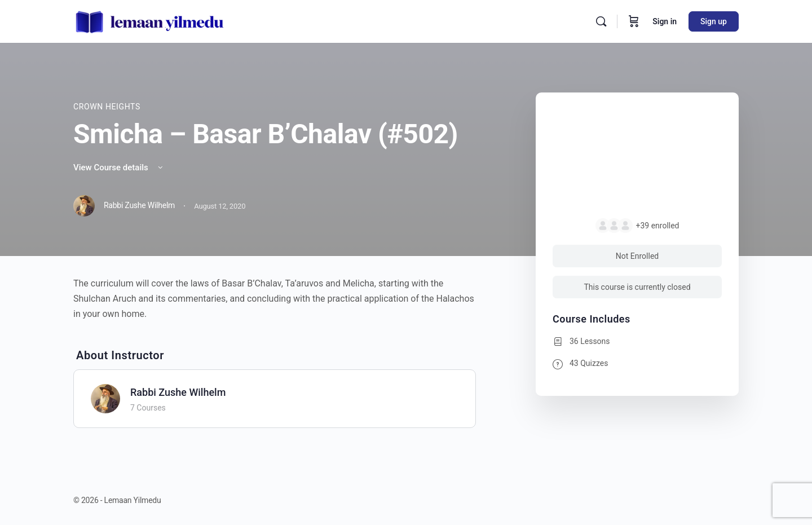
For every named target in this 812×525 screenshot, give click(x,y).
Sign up (714, 21)
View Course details (119, 167)
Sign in (665, 21)
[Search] (601, 21)
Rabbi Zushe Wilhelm (178, 392)
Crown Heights (107, 107)
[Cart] (634, 21)
